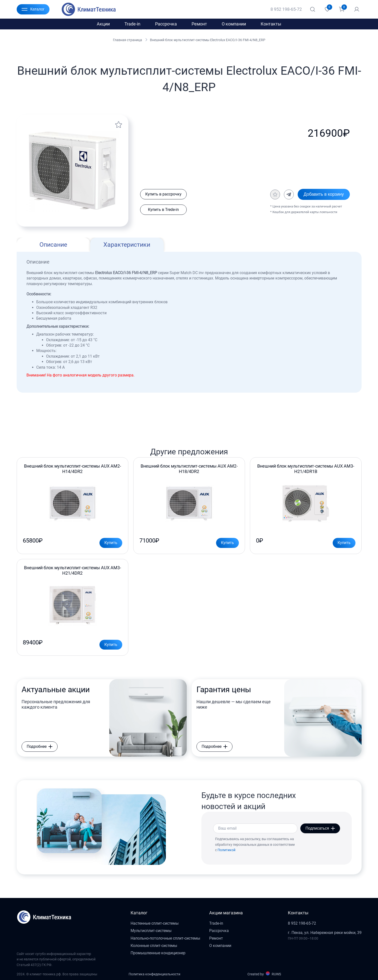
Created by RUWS (264, 974)
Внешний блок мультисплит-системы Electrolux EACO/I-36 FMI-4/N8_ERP (208, 40)
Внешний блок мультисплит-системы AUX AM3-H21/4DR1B (306, 469)
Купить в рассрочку (163, 194)
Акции (103, 24)
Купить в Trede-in (163, 210)
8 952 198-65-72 (286, 9)
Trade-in (132, 24)
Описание (53, 245)
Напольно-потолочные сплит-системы (165, 938)
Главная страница (128, 40)
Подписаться (320, 828)
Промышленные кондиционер (158, 953)
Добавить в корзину (324, 194)
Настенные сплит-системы (155, 923)
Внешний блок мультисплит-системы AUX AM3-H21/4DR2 (73, 570)
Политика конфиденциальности (154, 974)
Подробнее (40, 746)
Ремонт (199, 24)
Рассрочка (166, 24)
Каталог (33, 9)
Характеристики (127, 245)
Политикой (226, 850)
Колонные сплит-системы (154, 946)
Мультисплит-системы (151, 931)
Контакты (271, 24)
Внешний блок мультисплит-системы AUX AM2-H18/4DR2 (189, 469)
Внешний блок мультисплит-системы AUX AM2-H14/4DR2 (73, 469)
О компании (234, 24)
